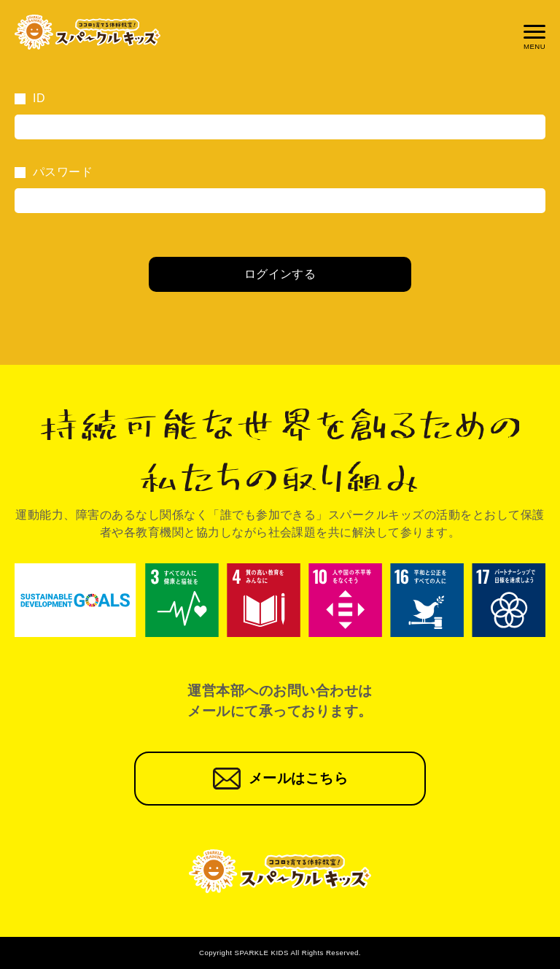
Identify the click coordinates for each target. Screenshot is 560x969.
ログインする (280, 274)
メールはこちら (298, 778)
